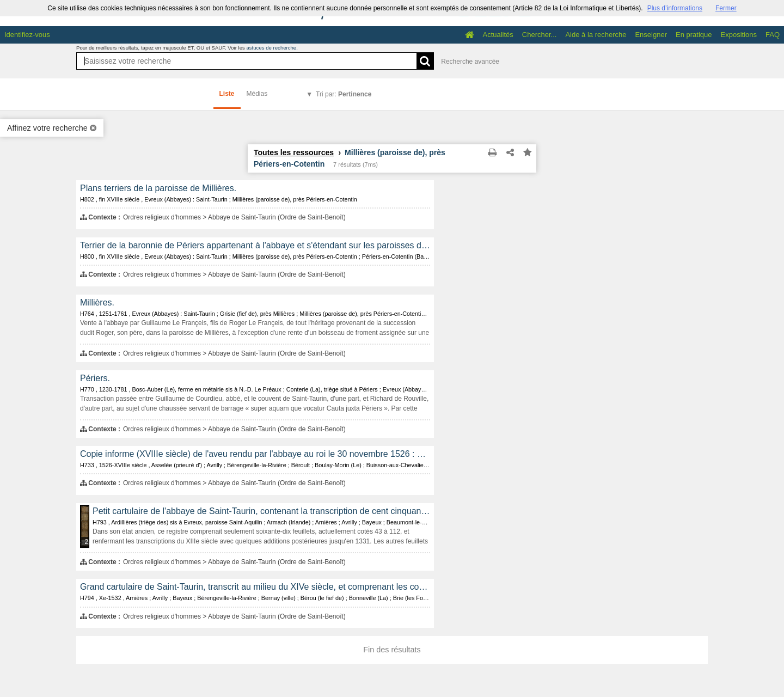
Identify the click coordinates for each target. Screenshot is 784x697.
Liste (227, 94)
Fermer (726, 8)
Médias (257, 94)
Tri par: (344, 94)
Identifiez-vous (27, 35)
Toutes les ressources (294, 152)
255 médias (87, 542)
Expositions (739, 35)
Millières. (97, 302)
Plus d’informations (675, 8)
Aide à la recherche (596, 35)
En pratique (694, 35)
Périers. (95, 378)
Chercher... (540, 35)
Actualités (498, 35)
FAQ (773, 35)
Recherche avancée (470, 62)
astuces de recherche (271, 48)
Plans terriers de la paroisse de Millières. (158, 188)
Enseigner (651, 35)
